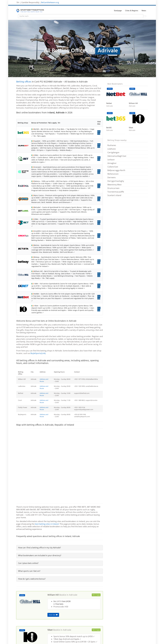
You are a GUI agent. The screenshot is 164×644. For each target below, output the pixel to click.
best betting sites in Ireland (47, 524)
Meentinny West (114, 185)
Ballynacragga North (116, 170)
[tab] (60, 548)
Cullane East (113, 167)
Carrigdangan (113, 152)
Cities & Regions (132, 11)
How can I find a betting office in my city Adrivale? (39, 548)
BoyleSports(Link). (38, 353)
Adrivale (73, 595)
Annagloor (112, 163)
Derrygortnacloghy (116, 181)
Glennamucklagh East (117, 156)
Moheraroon (113, 174)
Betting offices (24, 82)
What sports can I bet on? (29, 571)
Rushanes (112, 145)
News (144, 11)
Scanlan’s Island (114, 195)
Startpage (118, 11)
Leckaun (111, 160)
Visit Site (99, 133)
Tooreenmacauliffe (116, 192)
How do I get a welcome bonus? (32, 579)
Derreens (112, 177)
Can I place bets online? (28, 563)
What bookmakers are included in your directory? (40, 555)
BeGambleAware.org (50, 2)
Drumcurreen (113, 188)
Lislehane (112, 149)
